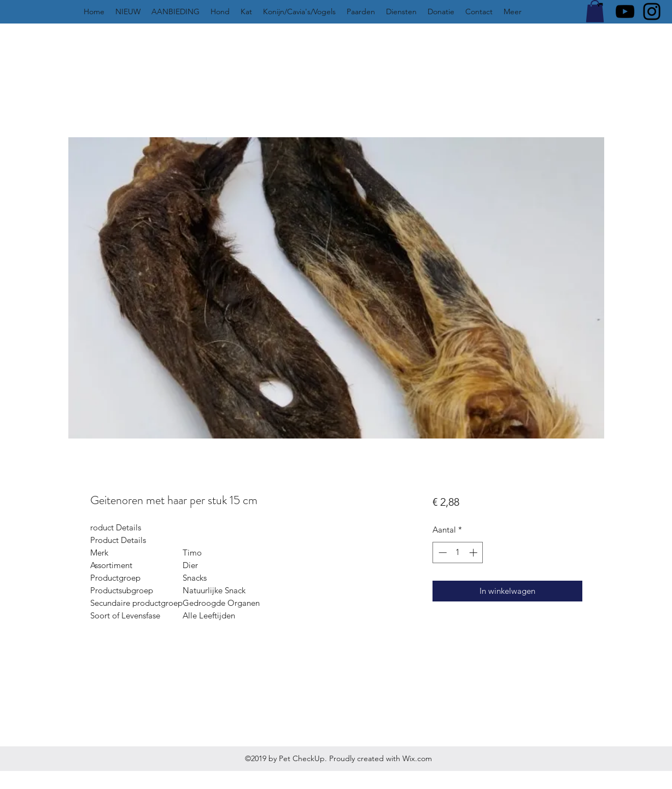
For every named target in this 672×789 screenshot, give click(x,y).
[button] (595, 11)
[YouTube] (625, 11)
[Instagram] (652, 11)
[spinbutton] (458, 553)
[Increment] (474, 553)
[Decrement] (442, 553)
